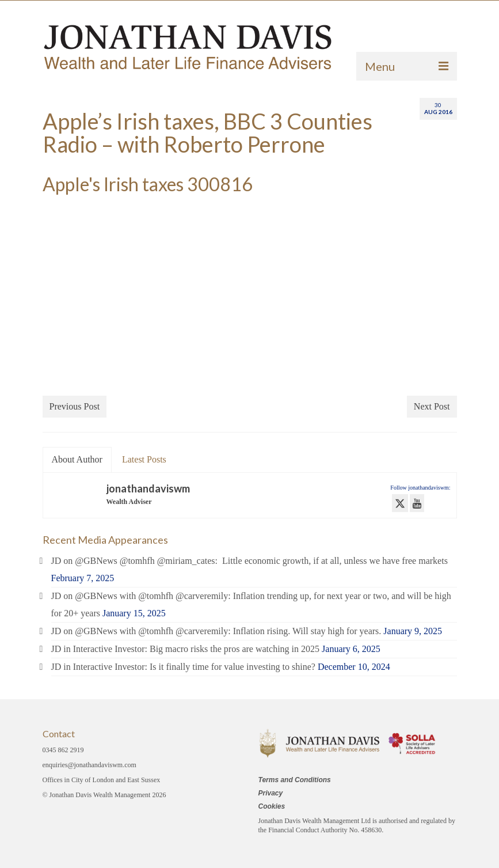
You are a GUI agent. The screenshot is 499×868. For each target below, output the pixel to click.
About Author (77, 459)
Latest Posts (144, 459)
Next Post (432, 406)
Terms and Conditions (295, 780)
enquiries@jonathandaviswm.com (89, 765)
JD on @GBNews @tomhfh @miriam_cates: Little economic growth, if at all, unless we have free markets (249, 561)
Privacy (271, 793)
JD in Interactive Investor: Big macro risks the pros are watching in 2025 (186, 649)
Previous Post (75, 406)
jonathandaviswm (148, 488)
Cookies (272, 806)
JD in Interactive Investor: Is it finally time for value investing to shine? (183, 667)
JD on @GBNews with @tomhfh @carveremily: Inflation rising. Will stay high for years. (216, 631)
